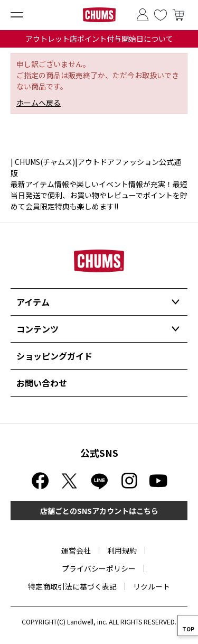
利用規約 (122, 550)
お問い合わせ (42, 383)
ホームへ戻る (39, 103)
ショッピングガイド (54, 356)
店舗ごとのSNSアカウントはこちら (99, 511)
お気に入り (161, 15)
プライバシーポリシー (99, 568)
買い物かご (178, 15)
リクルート (152, 586)
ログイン (143, 15)
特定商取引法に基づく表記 (72, 586)
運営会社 (76, 550)
